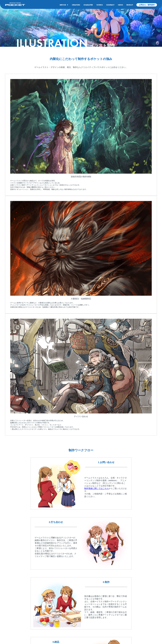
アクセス (114, 613)
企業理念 (114, 607)
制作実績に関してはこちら (96, 207)
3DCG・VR (59, 621)
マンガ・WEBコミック (59, 618)
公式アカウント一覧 (146, 630)
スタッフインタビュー (141, 610)
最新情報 (128, 607)
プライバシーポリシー (24, 639)
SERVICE (64, 5)
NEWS (120, 5)
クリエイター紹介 (73, 607)
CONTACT (155, 602)
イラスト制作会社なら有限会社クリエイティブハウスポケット (136, 639)
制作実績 (100, 607)
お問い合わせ (155, 607)
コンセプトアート (59, 613)
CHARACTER (88, 5)
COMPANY (110, 5)
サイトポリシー (8, 639)
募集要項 (141, 607)
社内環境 (141, 613)
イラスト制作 (59, 607)
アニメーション (59, 615)
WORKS (100, 5)
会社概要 (114, 610)
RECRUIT (130, 5)
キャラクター (59, 610)
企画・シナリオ (59, 623)
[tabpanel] (81, 114)
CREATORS (76, 5)
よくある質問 (141, 615)
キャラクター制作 (86, 607)
